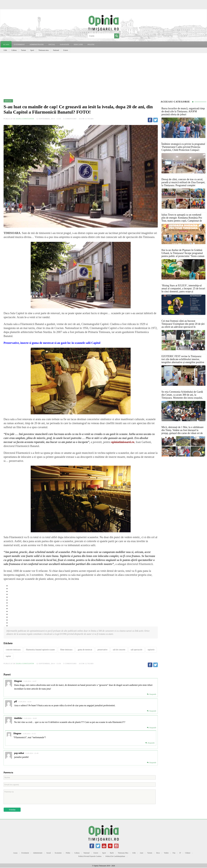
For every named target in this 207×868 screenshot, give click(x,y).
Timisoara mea (43, 50)
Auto (141, 853)
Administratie (38, 853)
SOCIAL (52, 44)
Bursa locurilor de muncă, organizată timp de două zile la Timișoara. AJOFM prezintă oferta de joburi (183, 111)
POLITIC (91, 44)
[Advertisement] (103, 74)
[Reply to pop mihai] (151, 763)
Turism (23, 50)
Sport (32, 50)
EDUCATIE (78, 44)
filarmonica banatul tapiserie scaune (40, 650)
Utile (5, 50)
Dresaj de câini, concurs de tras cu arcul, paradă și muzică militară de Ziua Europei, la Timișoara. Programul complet (183, 182)
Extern (66, 50)
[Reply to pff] (151, 711)
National (56, 50)
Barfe (112, 853)
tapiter (8, 656)
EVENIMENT (19, 44)
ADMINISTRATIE (37, 44)
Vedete (166, 853)
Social (49, 853)
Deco (158, 853)
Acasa (6, 44)
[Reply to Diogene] (151, 694)
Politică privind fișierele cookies (90, 856)
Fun (174, 853)
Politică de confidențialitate (115, 856)
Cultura (14, 50)
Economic (58, 853)
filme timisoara (66, 650)
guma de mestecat (85, 650)
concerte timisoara (13, 650)
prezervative (102, 650)
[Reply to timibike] (151, 728)
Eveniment (25, 853)
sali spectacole (136, 650)
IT (180, 853)
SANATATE (64, 44)
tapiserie (151, 650)
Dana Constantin (25, 119)
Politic (68, 853)
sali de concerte (119, 650)
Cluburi (188, 853)
